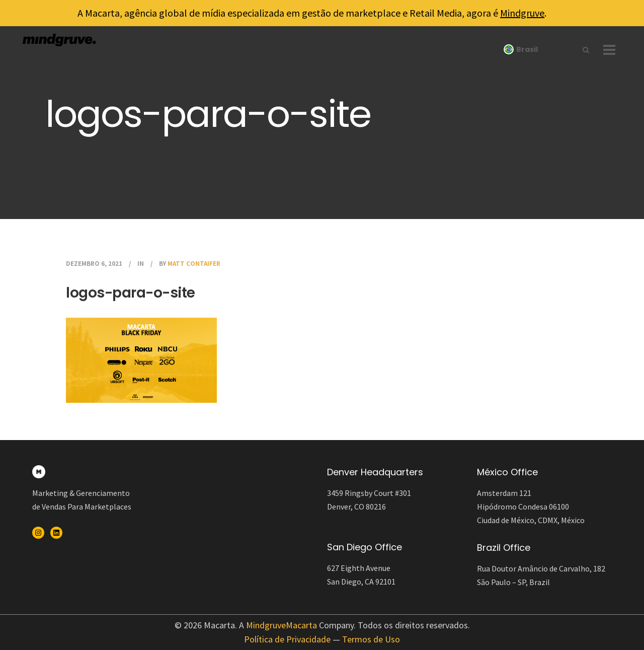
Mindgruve (522, 13)
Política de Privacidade (287, 639)
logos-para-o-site (131, 293)
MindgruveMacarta (281, 625)
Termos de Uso (371, 639)
